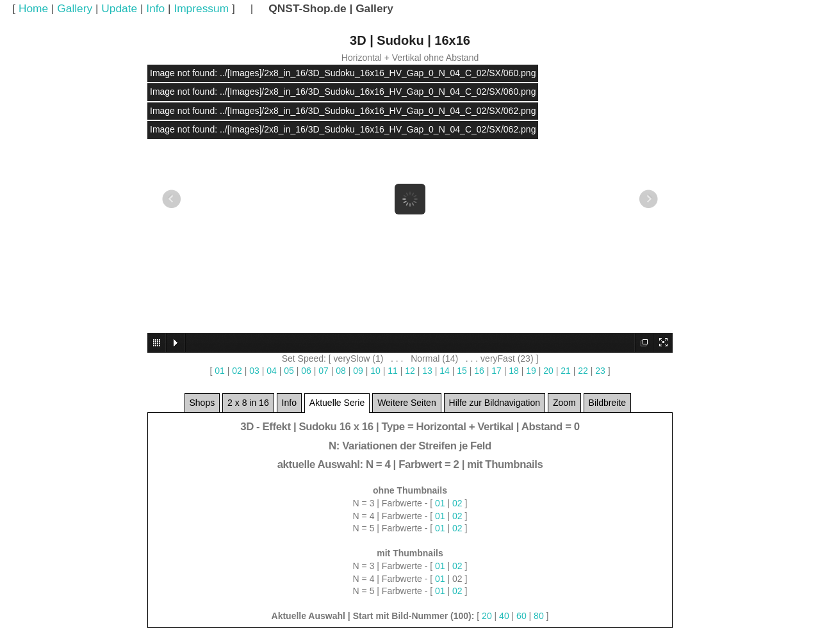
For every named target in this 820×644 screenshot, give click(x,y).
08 (341, 371)
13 (427, 371)
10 (375, 371)
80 (539, 616)
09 (358, 371)
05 (289, 371)
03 (254, 371)
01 (220, 371)
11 (393, 371)
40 (504, 616)
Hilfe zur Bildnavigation (495, 406)
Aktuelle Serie (337, 406)
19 (531, 371)
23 (600, 371)
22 (583, 371)
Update (119, 8)
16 (479, 371)
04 (272, 371)
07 (324, 371)
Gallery (75, 8)
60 (521, 616)
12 (410, 371)
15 (462, 371)
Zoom (564, 406)
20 (548, 371)
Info (155, 8)
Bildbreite (607, 406)
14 (445, 371)
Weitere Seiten (407, 406)
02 (237, 371)
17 (496, 371)
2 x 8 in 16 (248, 406)
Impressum (201, 8)
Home (33, 8)
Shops (202, 406)
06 (306, 371)
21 (566, 371)
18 (514, 371)
